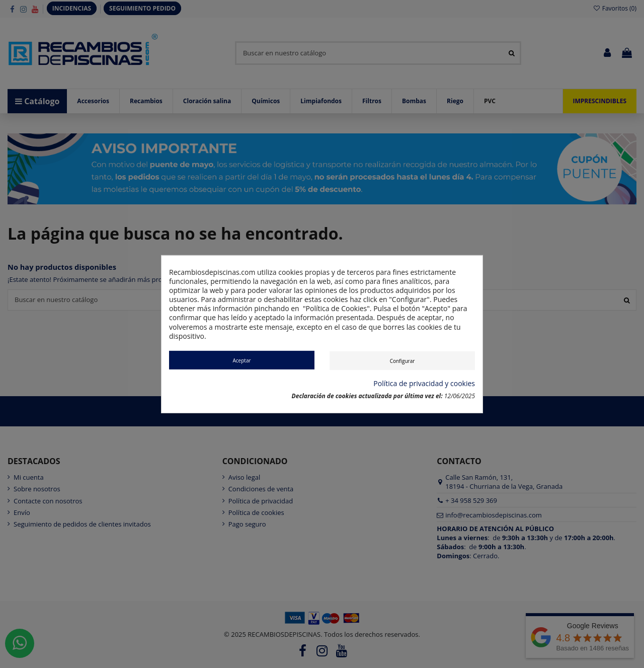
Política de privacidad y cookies (424, 384)
